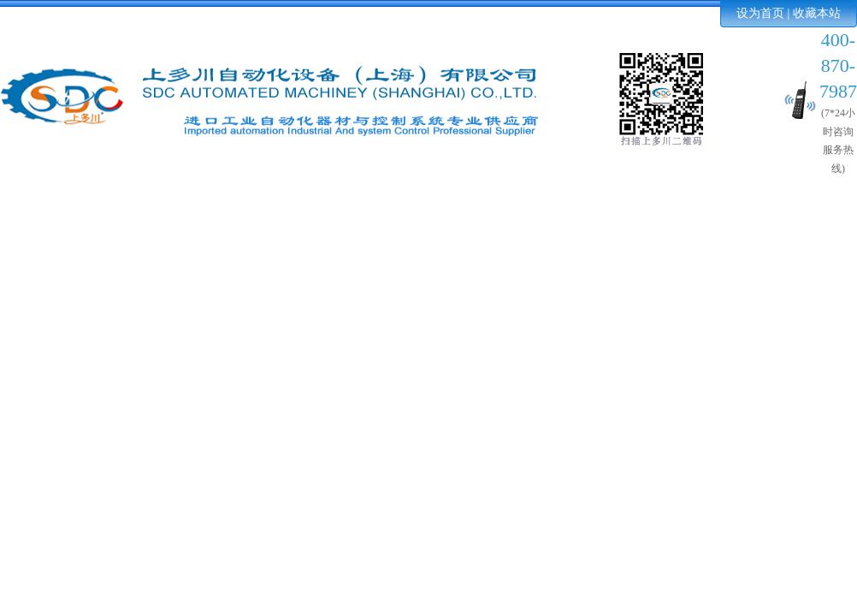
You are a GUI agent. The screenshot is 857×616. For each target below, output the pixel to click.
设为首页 (760, 13)
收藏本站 (817, 13)
